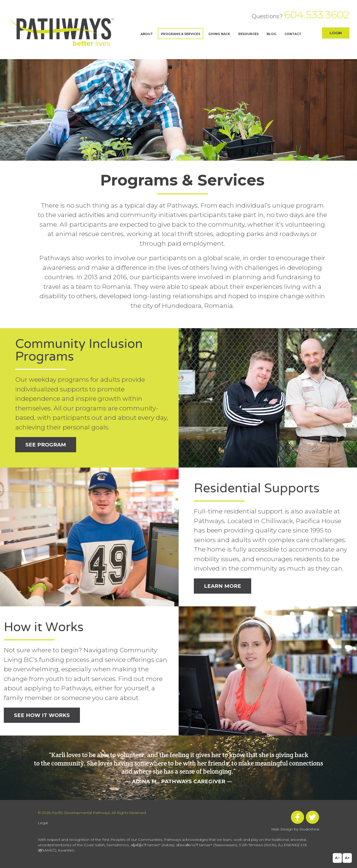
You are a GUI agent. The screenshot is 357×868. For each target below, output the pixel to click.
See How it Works (42, 715)
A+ (347, 858)
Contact (293, 34)
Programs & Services (181, 34)
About (147, 34)
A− (337, 858)
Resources (248, 34)
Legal (43, 823)
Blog (271, 34)
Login (336, 33)
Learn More (223, 586)
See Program (46, 445)
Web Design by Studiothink (295, 829)
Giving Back (219, 34)
